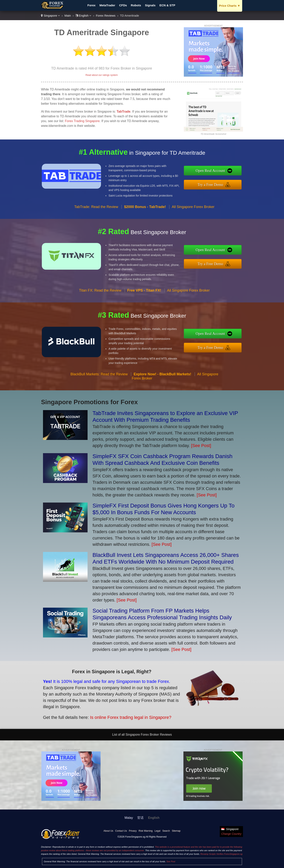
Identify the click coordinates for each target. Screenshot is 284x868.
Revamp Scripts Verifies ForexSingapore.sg (221, 854)
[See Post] (201, 446)
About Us (108, 831)
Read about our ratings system (101, 75)
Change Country (231, 834)
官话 (140, 818)
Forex (91, 5)
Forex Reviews (106, 16)
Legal (157, 831)
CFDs (123, 5)
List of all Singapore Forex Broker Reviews (142, 735)
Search (166, 831)
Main (68, 16)
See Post (171, 861)
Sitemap (176, 831)
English (84, 16)
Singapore (50, 16)
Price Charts (230, 6)
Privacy (133, 831)
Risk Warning (146, 831)
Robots (136, 5)
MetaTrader (107, 5)
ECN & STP (167, 5)
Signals (150, 5)
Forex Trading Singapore (82, 121)
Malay (129, 818)
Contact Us (121, 831)
